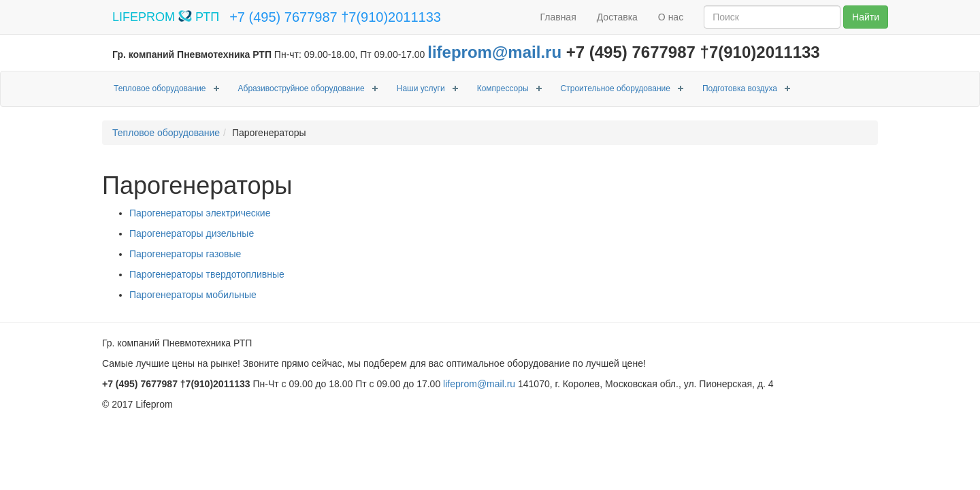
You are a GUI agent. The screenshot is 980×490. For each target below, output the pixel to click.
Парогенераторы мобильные (193, 295)
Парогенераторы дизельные (192, 233)
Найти (866, 17)
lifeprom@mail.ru (494, 52)
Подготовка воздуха (740, 88)
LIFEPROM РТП (166, 17)
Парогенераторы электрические (200, 213)
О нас (671, 17)
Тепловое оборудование (160, 88)
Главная (558, 17)
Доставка (617, 17)
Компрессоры (503, 88)
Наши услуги (421, 88)
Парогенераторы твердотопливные (207, 274)
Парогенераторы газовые (185, 254)
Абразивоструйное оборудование (301, 88)
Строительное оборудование (616, 88)
